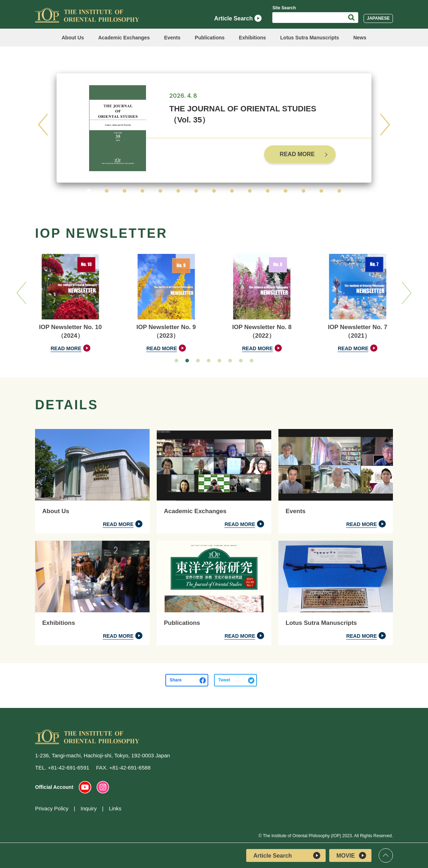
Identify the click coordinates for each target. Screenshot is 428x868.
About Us (73, 38)
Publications (210, 38)
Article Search (238, 18)
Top (386, 855)
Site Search (284, 8)
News (360, 38)
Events (172, 38)
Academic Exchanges (124, 38)
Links (115, 808)
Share (176, 680)
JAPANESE (378, 18)
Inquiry (89, 808)
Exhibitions (252, 38)
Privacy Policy (52, 808)
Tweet (224, 680)
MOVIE (351, 855)
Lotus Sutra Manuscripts (310, 38)
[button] (89, 191)
